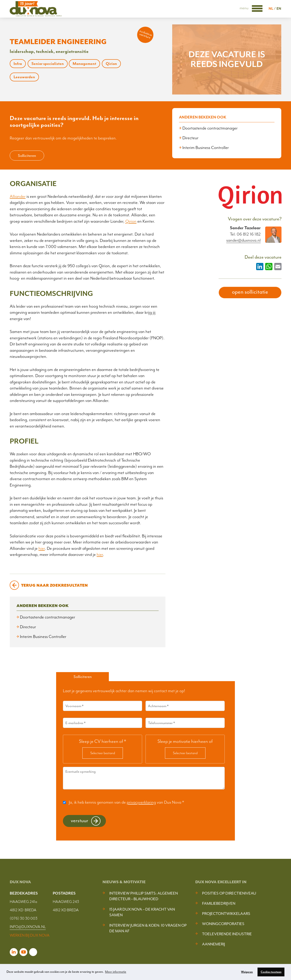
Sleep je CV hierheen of (103, 741)
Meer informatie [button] (116, 972)
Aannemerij (213, 944)
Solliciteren (27, 156)
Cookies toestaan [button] (271, 972)
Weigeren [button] (247, 972)
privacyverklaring (141, 802)
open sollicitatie (250, 292)
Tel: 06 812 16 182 (245, 234)
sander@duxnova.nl (243, 240)
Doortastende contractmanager (210, 128)
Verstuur (80, 821)
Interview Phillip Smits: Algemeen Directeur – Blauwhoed (144, 896)
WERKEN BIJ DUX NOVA (30, 935)
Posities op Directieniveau (229, 893)
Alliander (18, 196)
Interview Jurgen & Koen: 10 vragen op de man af (148, 928)
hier (42, 548)
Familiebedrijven (219, 903)
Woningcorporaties (223, 924)
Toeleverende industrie (227, 934)
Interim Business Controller (206, 148)
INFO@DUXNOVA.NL (28, 927)
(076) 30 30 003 (24, 918)
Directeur (190, 138)
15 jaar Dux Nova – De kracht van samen (142, 912)
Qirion (131, 221)
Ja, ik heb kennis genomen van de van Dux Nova (126, 802)
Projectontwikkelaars (226, 914)
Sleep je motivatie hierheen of (185, 741)
